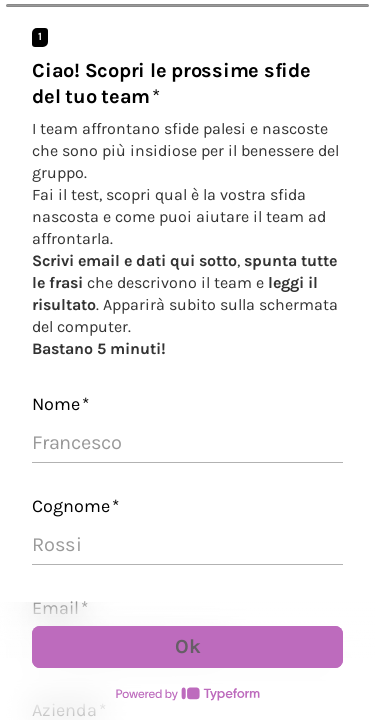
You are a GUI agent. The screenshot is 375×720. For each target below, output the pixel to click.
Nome (60, 404)
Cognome (75, 506)
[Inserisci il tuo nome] (187, 443)
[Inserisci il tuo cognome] (187, 545)
